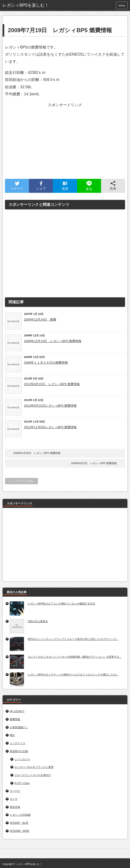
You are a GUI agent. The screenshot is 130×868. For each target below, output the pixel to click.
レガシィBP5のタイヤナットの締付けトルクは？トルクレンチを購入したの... (73, 674)
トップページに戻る (21, 481)
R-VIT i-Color (22, 783)
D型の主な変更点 (38, 621)
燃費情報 (15, 719)
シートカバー (22, 759)
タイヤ (14, 799)
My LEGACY (17, 711)
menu (122, 5)
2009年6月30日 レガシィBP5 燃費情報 (37, 453)
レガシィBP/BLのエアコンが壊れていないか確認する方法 (61, 604)
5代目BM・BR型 (19, 831)
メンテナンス (18, 743)
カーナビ (15, 791)
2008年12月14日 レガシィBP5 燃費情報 (53, 341)
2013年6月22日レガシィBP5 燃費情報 (50, 406)
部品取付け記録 (19, 751)
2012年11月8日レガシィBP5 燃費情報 (50, 427)
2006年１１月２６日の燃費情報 (46, 363)
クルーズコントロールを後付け (33, 775)
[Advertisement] (64, 146)
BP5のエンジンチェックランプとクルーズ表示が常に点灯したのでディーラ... (73, 639)
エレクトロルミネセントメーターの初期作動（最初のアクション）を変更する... (74, 657)
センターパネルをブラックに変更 (34, 767)
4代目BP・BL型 (19, 823)
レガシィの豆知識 (20, 815)
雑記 (12, 735)
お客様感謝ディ (19, 727)
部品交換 (15, 807)
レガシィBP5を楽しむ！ (29, 864)
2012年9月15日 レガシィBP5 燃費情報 (52, 384)
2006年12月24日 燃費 (40, 319)
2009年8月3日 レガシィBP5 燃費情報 (94, 463)
